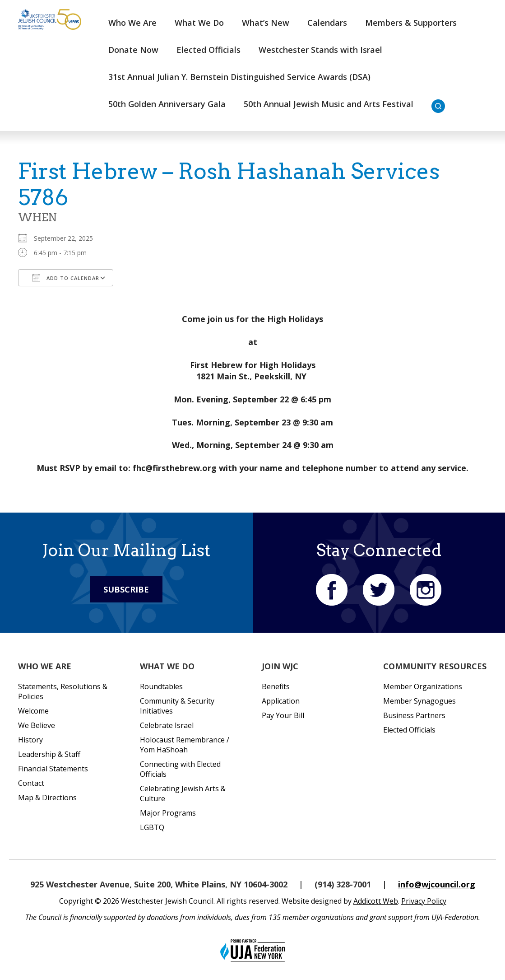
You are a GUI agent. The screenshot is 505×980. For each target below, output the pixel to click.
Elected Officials (208, 50)
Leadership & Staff (49, 754)
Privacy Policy (424, 901)
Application (281, 701)
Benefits (276, 686)
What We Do (199, 23)
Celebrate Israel (167, 725)
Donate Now (133, 50)
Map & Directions (47, 798)
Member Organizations (423, 686)
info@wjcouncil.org (437, 884)
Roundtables (161, 686)
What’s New (266, 23)
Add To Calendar (66, 278)
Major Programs (168, 813)
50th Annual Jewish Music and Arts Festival (329, 104)
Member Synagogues (419, 701)
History (30, 740)
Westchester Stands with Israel (320, 50)
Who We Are (132, 23)
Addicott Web (376, 901)
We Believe (37, 725)
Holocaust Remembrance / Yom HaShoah (185, 745)
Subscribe (126, 589)
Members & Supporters (411, 23)
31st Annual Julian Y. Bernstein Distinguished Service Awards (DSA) (239, 77)
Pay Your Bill (283, 715)
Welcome (33, 711)
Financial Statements (53, 769)
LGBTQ (152, 827)
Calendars (327, 23)
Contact (31, 783)
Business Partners (414, 715)
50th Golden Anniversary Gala (167, 104)
